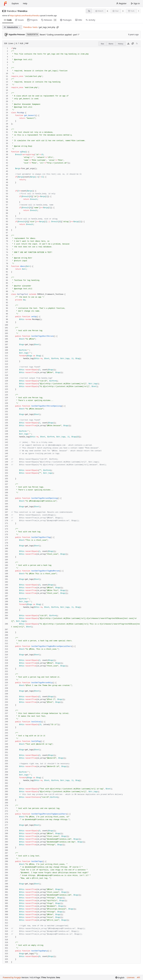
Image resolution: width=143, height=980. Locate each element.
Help (25, 3)
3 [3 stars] (123, 11)
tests (35, 27)
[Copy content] (133, 44)
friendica (11, 11)
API (138, 977)
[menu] (120, 978)
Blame (111, 44)
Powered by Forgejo (12, 977)
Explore (15, 3)
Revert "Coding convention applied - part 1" (60, 35)
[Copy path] (58, 27)
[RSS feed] (89, 11)
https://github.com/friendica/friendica (25, 16)
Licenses (131, 977)
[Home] (5, 3)
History (121, 44)
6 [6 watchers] (108, 11)
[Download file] (128, 44)
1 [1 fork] (139, 11)
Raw (103, 44)
